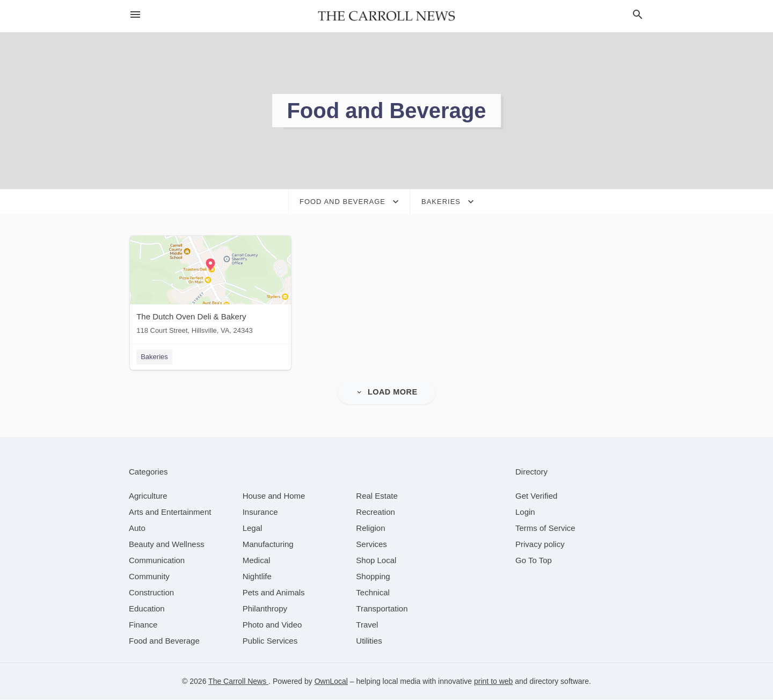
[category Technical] (373, 593)
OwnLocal (331, 682)
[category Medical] (257, 561)
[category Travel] (367, 625)
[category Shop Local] (376, 561)
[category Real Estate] (377, 496)
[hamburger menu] (135, 15)
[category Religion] (370, 528)
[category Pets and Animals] (274, 593)
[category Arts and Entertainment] (170, 512)
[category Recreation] (375, 512)
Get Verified (536, 496)
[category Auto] (137, 528)
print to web (493, 682)
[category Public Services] (270, 641)
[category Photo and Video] (272, 625)
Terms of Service (545, 528)
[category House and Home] (274, 496)
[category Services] (371, 545)
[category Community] (149, 577)
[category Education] (147, 609)
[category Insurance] (260, 512)
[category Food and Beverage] (164, 641)
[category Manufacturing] (268, 545)
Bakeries (153, 357)
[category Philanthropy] (265, 609)
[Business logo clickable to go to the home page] (386, 16)
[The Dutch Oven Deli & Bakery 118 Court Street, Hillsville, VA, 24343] (209, 287)
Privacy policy (540, 545)
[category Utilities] (369, 641)
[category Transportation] (382, 609)
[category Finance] (143, 625)
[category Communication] (157, 561)
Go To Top (534, 561)
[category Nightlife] (257, 577)
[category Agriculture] (148, 496)
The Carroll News (238, 682)
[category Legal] (253, 528)
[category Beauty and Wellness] (167, 545)
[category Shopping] (373, 577)
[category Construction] (151, 593)
